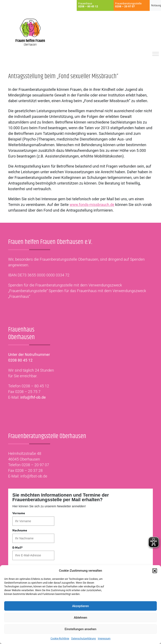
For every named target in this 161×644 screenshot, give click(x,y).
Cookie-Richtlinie (60, 639)
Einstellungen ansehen (80, 629)
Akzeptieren (80, 606)
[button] (155, 571)
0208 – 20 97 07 (35, 465)
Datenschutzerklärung (84, 639)
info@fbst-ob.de (34, 476)
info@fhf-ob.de (33, 397)
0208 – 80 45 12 (35, 386)
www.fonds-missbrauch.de (92, 205)
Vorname (19, 513)
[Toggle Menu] (156, 54)
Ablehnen (80, 618)
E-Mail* (18, 547)
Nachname (20, 530)
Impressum (104, 639)
